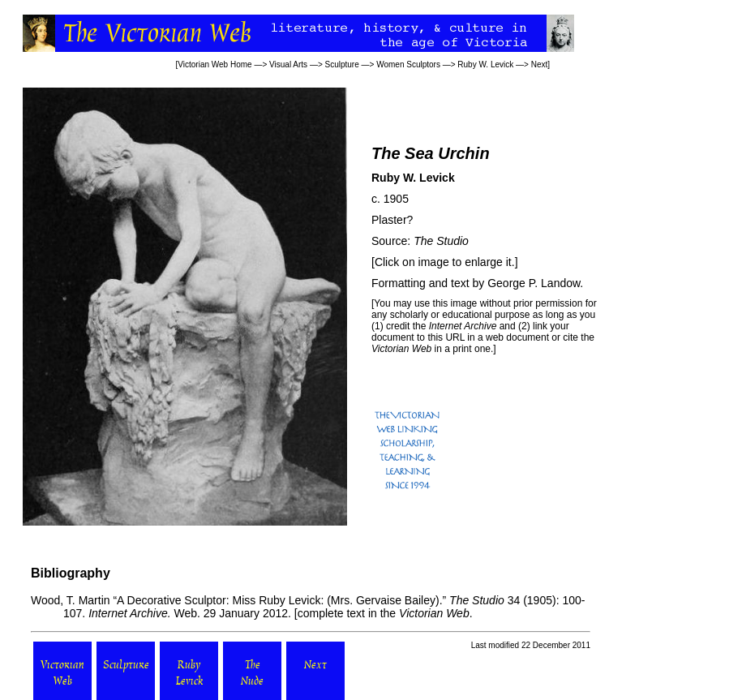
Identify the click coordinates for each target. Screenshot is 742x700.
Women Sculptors (408, 64)
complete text (331, 613)
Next (540, 64)
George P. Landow (534, 283)
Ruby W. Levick (485, 64)
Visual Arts (288, 64)
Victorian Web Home (214, 64)
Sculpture (342, 64)
